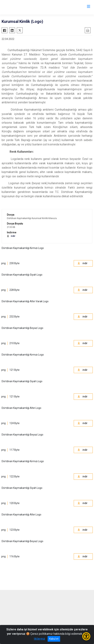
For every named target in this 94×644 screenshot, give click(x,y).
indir (11, 236)
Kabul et (54, 639)
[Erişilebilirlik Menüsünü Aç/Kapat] (86, 636)
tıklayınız (39, 639)
